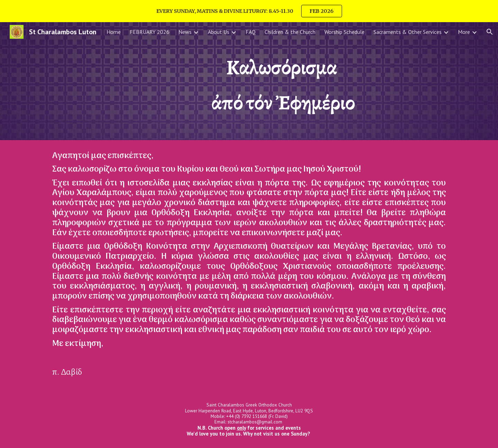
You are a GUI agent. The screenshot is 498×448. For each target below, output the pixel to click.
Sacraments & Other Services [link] (408, 32)
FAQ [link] (251, 32)
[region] (249, 11)
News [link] (185, 32)
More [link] (464, 32)
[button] (490, 32)
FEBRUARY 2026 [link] (150, 32)
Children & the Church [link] (290, 32)
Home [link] (114, 32)
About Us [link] (219, 32)
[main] (283, 81)
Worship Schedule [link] (344, 32)
